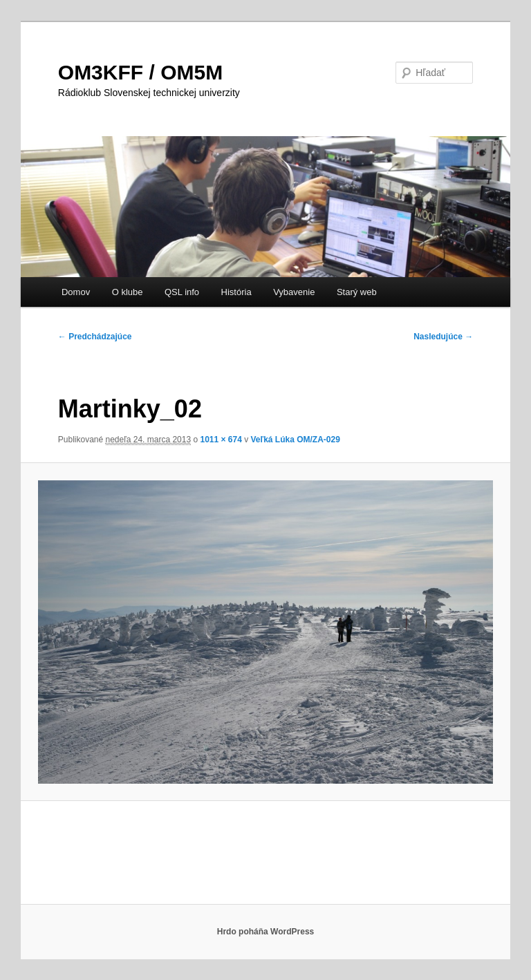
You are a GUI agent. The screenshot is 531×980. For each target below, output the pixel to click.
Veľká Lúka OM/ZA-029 (296, 440)
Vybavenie (294, 292)
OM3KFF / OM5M (140, 72)
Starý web (357, 292)
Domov (76, 292)
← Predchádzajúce (95, 337)
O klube (128, 292)
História (236, 292)
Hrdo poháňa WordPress (265, 932)
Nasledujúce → (443, 337)
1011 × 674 (221, 440)
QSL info (182, 292)
